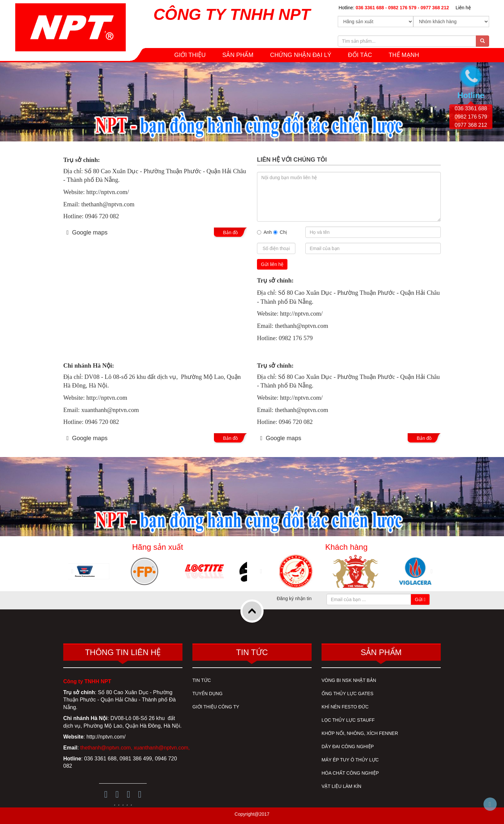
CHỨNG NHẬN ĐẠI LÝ (301, 55)
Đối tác (360, 55)
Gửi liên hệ (272, 264)
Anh (264, 232)
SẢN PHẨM (238, 55)
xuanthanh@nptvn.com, (162, 748)
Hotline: (394, 8)
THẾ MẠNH (404, 55)
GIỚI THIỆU (190, 55)
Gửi (420, 599)
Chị (280, 232)
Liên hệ (463, 8)
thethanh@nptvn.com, (106, 748)
